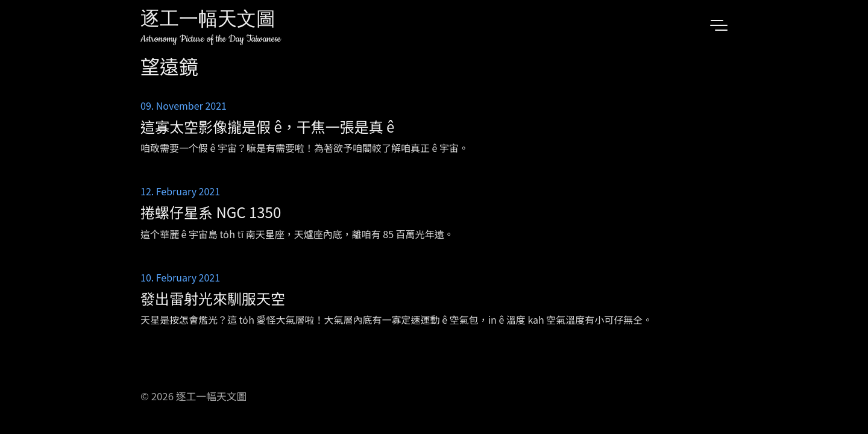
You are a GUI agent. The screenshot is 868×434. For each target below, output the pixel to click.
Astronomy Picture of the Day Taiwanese (211, 39)
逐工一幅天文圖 (208, 21)
